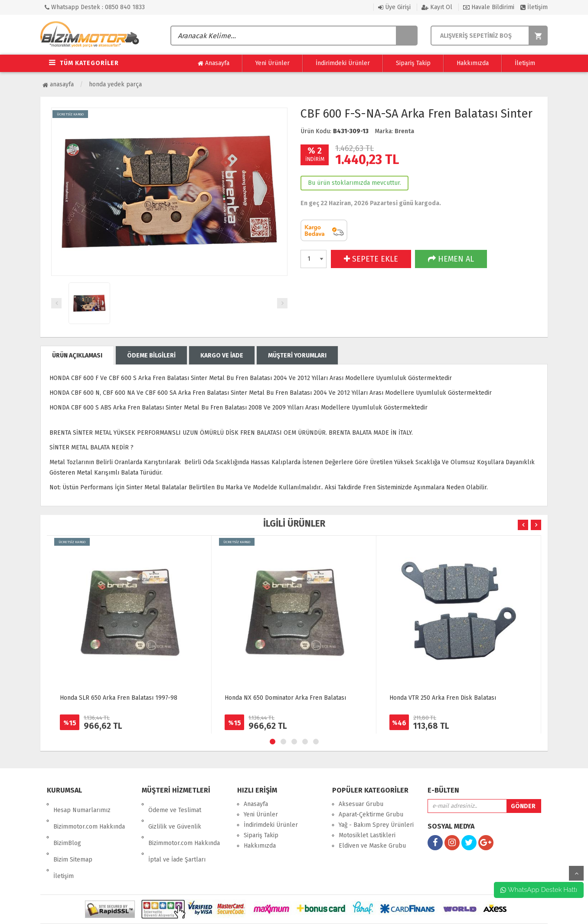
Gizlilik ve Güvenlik (175, 814)
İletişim (534, 7)
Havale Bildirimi (489, 7)
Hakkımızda (473, 63)
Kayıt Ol (437, 7)
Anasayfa (214, 63)
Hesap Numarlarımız (82, 804)
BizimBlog (67, 825)
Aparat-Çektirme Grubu (371, 814)
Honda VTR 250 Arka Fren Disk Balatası (443, 698)
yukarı (576, 873)
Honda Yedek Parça (115, 84)
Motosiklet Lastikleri (367, 835)
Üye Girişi (394, 7)
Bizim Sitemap (73, 835)
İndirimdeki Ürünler (343, 63)
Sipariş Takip (413, 63)
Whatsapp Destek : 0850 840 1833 (95, 7)
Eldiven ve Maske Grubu (372, 846)
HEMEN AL (451, 259)
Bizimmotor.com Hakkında (89, 814)
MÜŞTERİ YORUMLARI (297, 356)
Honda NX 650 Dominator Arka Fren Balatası (285, 698)
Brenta (404, 131)
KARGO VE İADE (222, 356)
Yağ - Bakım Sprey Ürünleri (376, 825)
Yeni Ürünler (273, 63)
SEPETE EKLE (371, 259)
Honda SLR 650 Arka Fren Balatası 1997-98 (119, 698)
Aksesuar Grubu (361, 804)
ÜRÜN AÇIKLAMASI (77, 356)
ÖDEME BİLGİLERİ (151, 356)
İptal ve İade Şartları (177, 835)
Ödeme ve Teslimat (175, 804)
